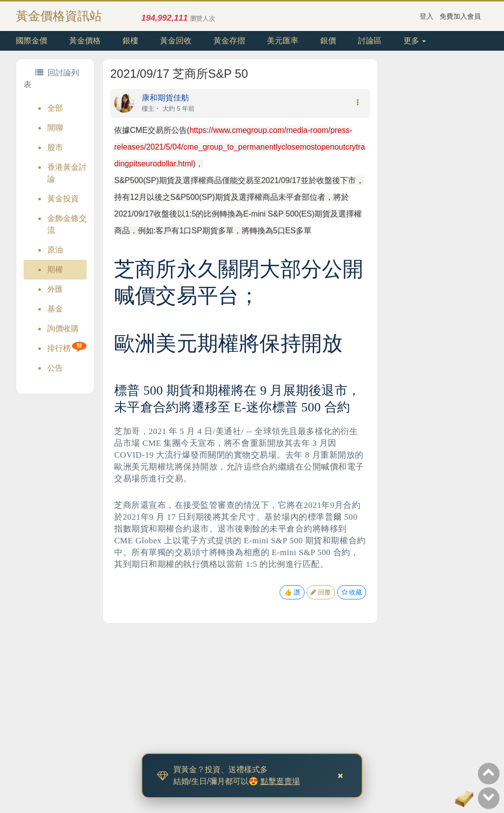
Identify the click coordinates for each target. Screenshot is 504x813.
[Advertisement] (433, 206)
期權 (55, 269)
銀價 (328, 41)
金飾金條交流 (67, 224)
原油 (55, 250)
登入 (427, 16)
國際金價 (31, 41)
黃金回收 (176, 41)
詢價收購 (63, 328)
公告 (55, 368)
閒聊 (55, 128)
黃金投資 (63, 199)
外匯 (55, 289)
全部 (55, 108)
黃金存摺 (229, 41)
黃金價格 (85, 41)
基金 (55, 309)
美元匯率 (283, 41)
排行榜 (59, 348)
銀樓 (130, 41)
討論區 (370, 41)
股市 (55, 147)
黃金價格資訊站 (59, 16)
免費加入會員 (460, 16)
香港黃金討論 (67, 173)
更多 (415, 41)
